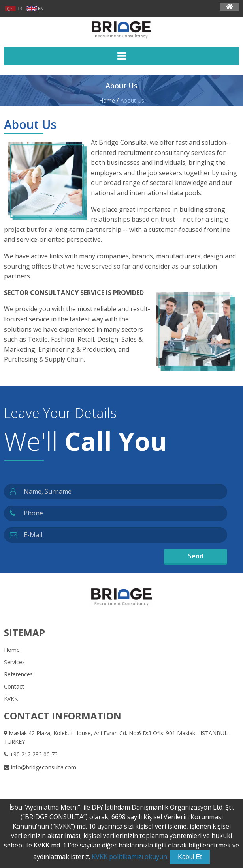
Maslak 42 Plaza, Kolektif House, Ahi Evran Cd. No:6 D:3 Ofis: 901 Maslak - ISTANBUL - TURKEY (118, 737)
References (18, 674)
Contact (14, 686)
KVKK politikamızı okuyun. (130, 857)
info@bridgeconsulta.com (40, 767)
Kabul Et (190, 857)
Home (107, 100)
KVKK (11, 699)
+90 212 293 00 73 (31, 754)
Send (196, 556)
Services (14, 662)
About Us (132, 100)
